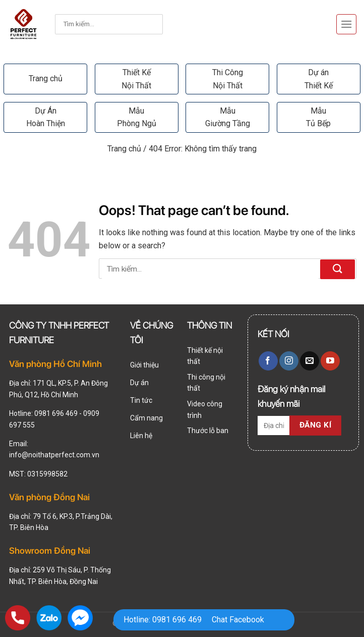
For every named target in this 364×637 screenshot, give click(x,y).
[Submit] (142, 24)
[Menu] (346, 24)
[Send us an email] (310, 361)
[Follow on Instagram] (289, 361)
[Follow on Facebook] (268, 361)
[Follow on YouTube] (330, 361)
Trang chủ (46, 78)
